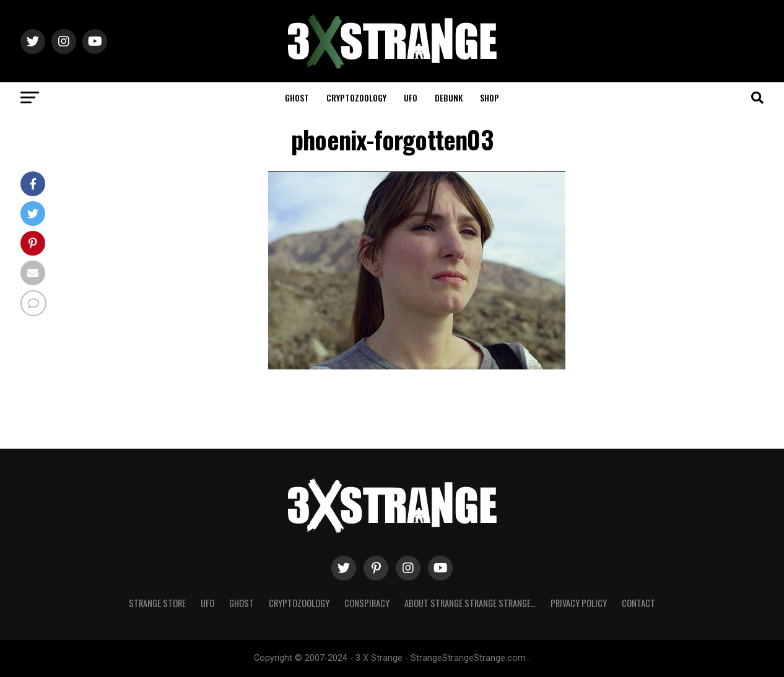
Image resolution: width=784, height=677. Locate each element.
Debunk (449, 97)
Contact (638, 603)
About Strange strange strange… (470, 603)
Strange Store (157, 603)
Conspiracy (367, 603)
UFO (411, 97)
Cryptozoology (356, 97)
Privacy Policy (579, 603)
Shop (490, 97)
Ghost (297, 97)
